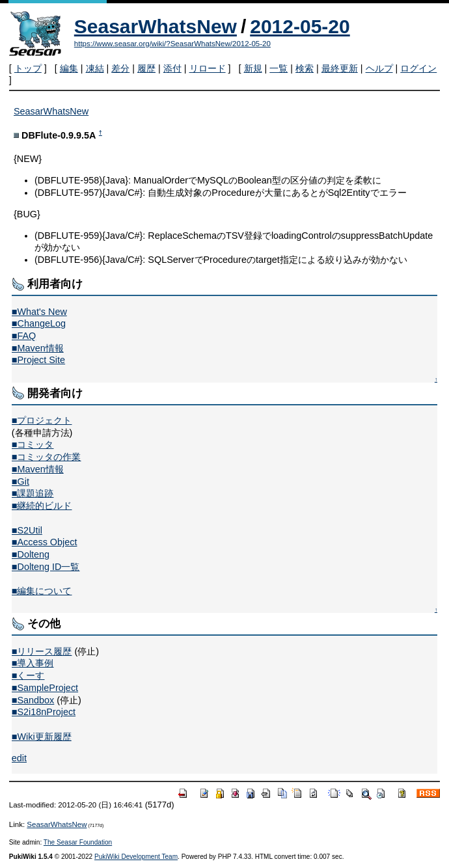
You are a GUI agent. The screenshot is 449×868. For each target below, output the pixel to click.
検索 (305, 68)
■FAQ (24, 336)
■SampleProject (45, 688)
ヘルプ (379, 68)
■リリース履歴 (42, 651)
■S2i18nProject (44, 712)
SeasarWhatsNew (156, 26)
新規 (253, 68)
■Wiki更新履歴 (42, 737)
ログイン (418, 68)
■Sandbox (33, 700)
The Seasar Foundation (78, 842)
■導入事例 (33, 663)
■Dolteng (31, 554)
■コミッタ (33, 444)
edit (19, 758)
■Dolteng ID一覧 (46, 567)
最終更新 (340, 68)
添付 (172, 68)
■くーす (28, 675)
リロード (208, 68)
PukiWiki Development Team (136, 857)
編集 (69, 68)
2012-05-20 (300, 26)
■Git (20, 481)
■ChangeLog (39, 323)
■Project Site (38, 360)
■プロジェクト (42, 420)
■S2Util (27, 530)
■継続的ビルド (42, 506)
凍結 (95, 68)
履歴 (146, 68)
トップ (28, 68)
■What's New (39, 312)
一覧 (279, 68)
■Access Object (45, 542)
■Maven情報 (38, 348)
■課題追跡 (33, 493)
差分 (120, 68)
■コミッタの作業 (47, 457)
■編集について (42, 591)
